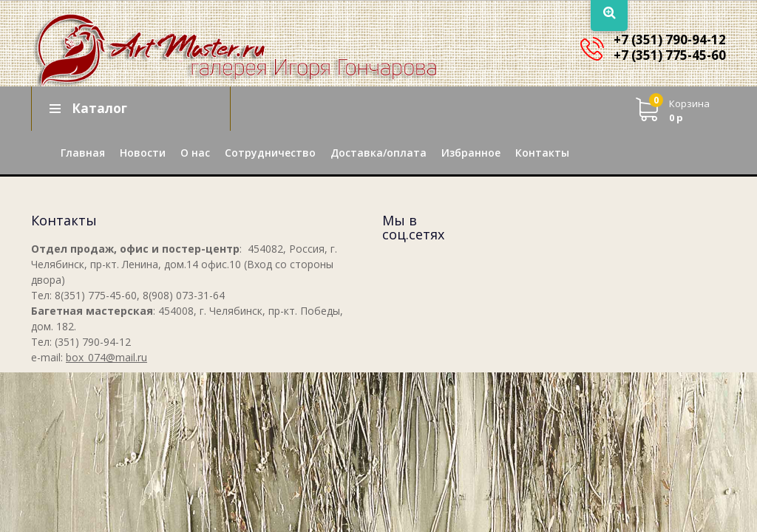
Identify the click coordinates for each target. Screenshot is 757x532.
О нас (195, 153)
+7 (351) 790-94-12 (670, 40)
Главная (83, 153)
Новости (143, 153)
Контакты (542, 153)
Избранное (471, 153)
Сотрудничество (270, 153)
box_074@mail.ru (106, 357)
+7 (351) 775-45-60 (670, 55)
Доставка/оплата (378, 153)
